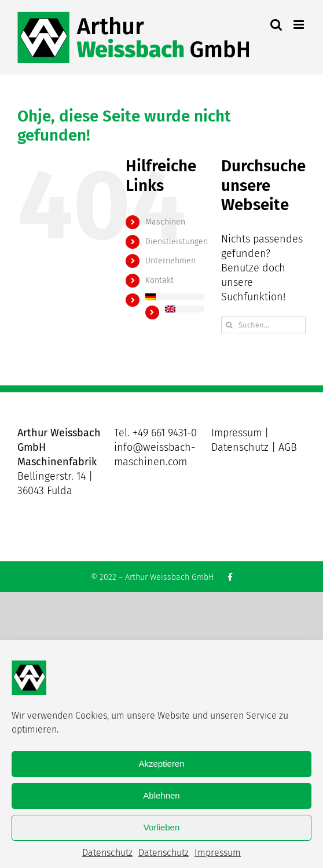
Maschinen (165, 222)
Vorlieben (162, 827)
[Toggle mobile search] (276, 25)
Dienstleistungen (177, 242)
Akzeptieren (161, 764)
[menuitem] (175, 297)
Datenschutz (107, 853)
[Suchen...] (263, 325)
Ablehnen (161, 795)
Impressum (218, 853)
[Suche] (230, 325)
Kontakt (159, 280)
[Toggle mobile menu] (300, 25)
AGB (288, 447)
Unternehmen (170, 261)
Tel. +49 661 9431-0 (155, 433)
